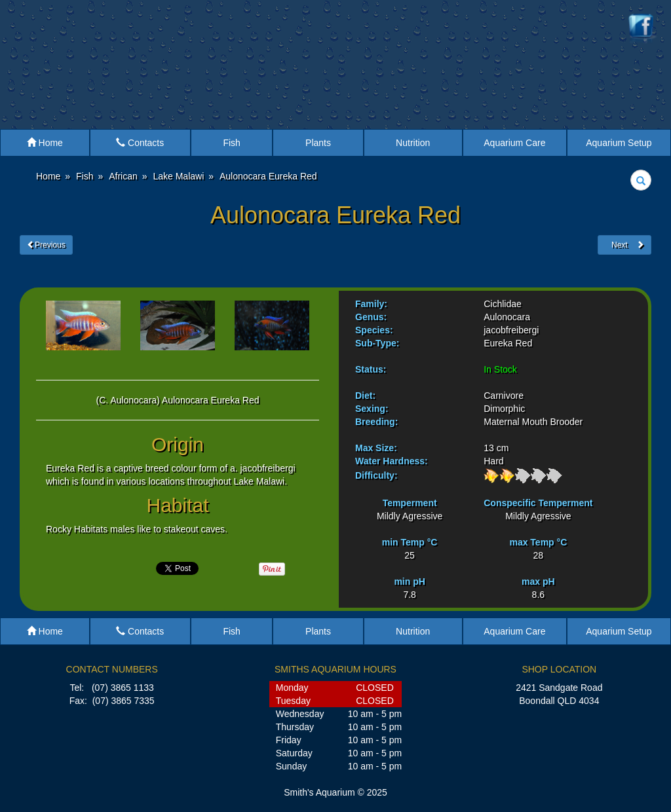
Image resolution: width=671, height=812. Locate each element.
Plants (318, 143)
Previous (46, 245)
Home (45, 143)
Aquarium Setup (619, 143)
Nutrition (413, 143)
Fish (231, 143)
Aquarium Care (514, 143)
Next (624, 245)
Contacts (140, 143)
